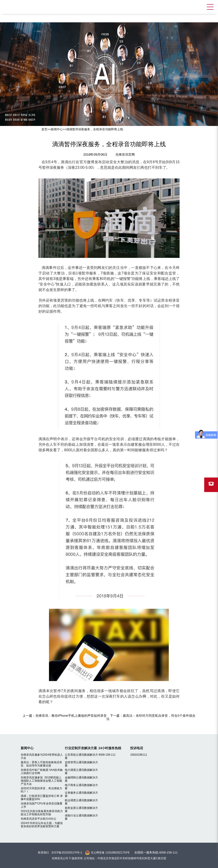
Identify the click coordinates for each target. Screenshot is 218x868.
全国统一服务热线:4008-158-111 (156, 852)
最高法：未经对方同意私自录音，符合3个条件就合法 (151, 717)
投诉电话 (137, 748)
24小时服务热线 (110, 748)
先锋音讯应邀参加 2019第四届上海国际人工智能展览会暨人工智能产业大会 (41, 781)
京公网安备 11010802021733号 (110, 853)
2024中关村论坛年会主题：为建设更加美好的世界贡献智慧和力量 (42, 825)
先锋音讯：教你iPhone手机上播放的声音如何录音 (71, 716)
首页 (44, 129)
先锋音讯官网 (125, 154)
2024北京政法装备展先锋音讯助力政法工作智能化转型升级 (42, 813)
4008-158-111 (107, 755)
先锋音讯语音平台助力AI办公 (39, 819)
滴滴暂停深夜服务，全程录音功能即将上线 (95, 129)
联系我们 (43, 853)
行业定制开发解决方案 (81, 748)
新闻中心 (57, 129)
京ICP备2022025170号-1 (67, 853)
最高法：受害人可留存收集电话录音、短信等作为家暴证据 (41, 764)
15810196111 (139, 755)
